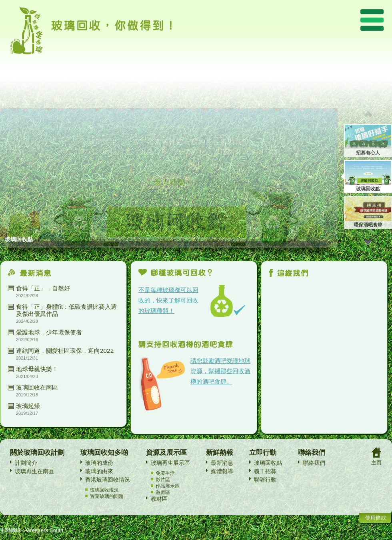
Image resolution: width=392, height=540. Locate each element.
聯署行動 (265, 480)
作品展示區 (168, 486)
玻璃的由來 (99, 471)
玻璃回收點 (268, 463)
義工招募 (265, 471)
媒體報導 (222, 471)
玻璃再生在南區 (34, 471)
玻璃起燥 (28, 406)
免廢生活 (165, 473)
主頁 (376, 463)
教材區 (159, 499)
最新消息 (222, 463)
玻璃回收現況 (104, 490)
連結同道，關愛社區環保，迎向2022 (65, 351)
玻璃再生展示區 (170, 463)
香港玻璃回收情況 (108, 480)
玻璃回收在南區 (37, 387)
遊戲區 (163, 492)
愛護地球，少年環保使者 (49, 332)
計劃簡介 (26, 463)
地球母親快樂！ (37, 369)
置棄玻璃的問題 (107, 496)
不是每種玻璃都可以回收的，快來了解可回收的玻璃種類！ (168, 300)
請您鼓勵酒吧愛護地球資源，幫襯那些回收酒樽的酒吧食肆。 (220, 371)
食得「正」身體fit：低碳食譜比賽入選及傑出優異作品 (66, 310)
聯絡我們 (314, 463)
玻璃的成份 (99, 463)
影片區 (163, 480)
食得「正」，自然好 (43, 288)
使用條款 (376, 518)
